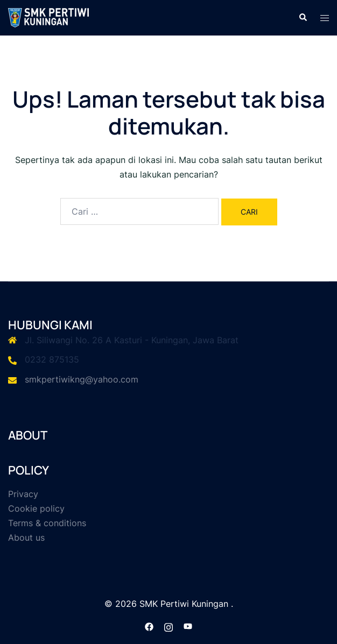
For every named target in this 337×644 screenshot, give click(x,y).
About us (26, 537)
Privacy (23, 494)
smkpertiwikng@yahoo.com (82, 379)
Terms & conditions (47, 523)
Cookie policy (36, 508)
